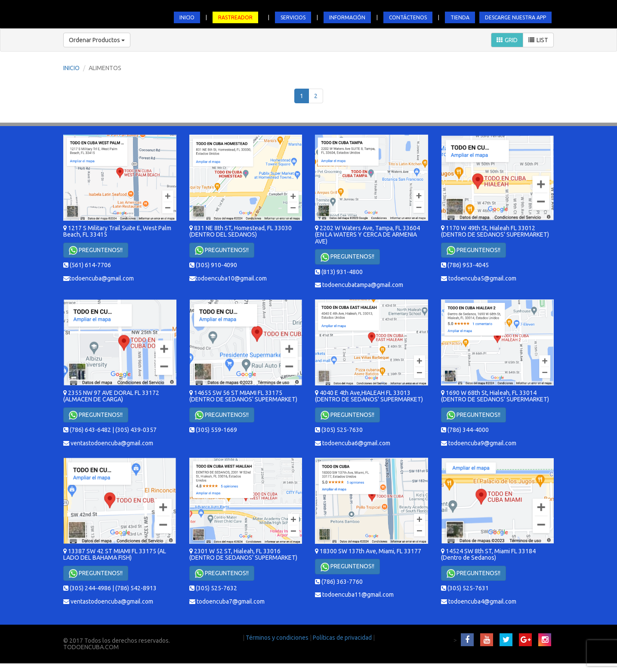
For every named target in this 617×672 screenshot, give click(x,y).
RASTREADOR (235, 17)
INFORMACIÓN (347, 17)
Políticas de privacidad (343, 638)
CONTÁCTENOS (408, 17)
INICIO (187, 17)
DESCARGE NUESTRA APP (515, 17)
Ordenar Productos (97, 40)
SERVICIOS (293, 17)
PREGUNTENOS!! (96, 250)
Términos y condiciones (278, 638)
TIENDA (460, 17)
